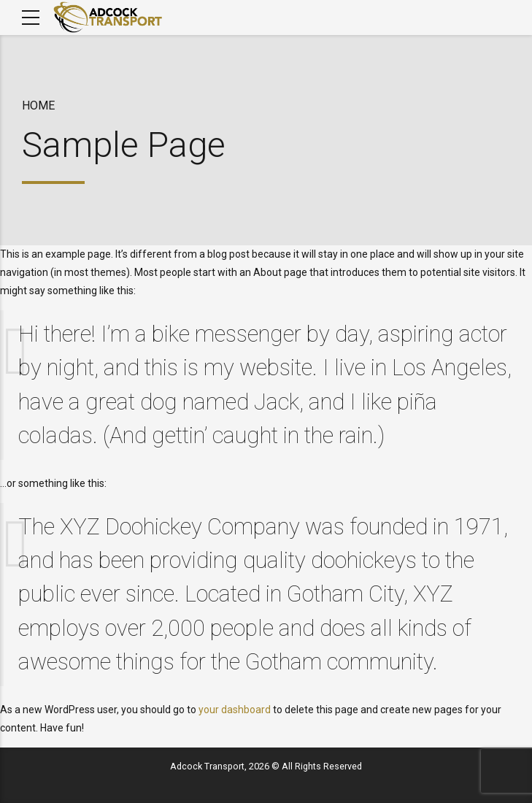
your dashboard (235, 710)
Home (38, 105)
